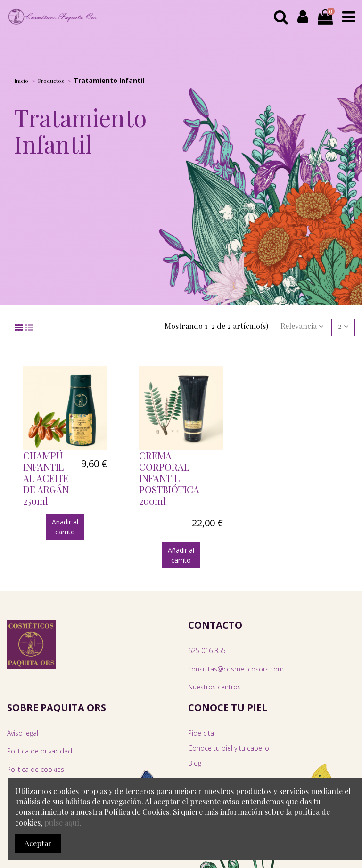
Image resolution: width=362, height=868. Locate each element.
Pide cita (201, 733)
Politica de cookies (36, 769)
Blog (195, 763)
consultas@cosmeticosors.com (236, 669)
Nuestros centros (214, 687)
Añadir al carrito (65, 527)
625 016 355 (207, 651)
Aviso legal (23, 733)
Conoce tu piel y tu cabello (229, 748)
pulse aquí (62, 823)
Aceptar (38, 843)
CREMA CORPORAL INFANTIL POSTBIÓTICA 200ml (169, 478)
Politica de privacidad (40, 751)
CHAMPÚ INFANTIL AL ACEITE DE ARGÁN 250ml (46, 478)
